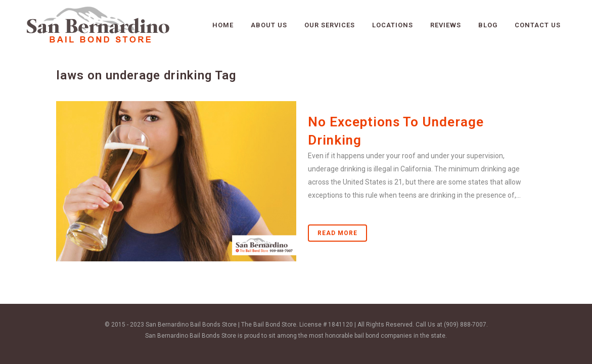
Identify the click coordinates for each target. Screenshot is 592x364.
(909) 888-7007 (465, 325)
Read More (337, 233)
